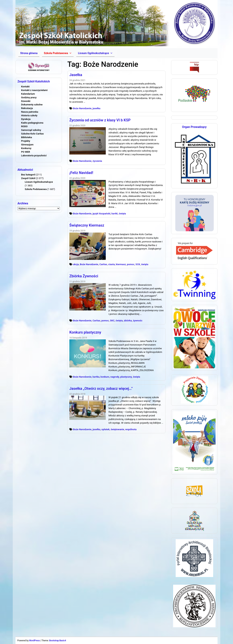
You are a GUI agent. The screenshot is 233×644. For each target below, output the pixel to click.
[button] (58, 53)
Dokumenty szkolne (32, 105)
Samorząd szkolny (31, 130)
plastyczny (126, 377)
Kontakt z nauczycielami (34, 90)
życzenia (97, 161)
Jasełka (76, 75)
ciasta (111, 264)
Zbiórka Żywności (84, 276)
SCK (138, 264)
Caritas (103, 264)
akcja (76, 264)
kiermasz (121, 264)
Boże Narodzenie (82, 108)
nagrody (115, 377)
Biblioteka (27, 137)
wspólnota (131, 429)
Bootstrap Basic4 (58, 641)
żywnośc (138, 321)
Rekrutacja (27, 108)
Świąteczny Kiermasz (87, 225)
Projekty (26, 141)
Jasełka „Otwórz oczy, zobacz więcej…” (101, 389)
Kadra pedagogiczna (32, 123)
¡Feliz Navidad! (81, 173)
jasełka (96, 108)
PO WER (26, 152)
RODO (24, 126)
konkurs (105, 377)
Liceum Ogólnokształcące (39, 182)
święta (122, 214)
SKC (112, 321)
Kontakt (25, 87)
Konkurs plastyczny (85, 332)
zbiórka (128, 321)
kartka (96, 377)
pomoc (131, 264)
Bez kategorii (28, 175)
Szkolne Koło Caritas (32, 134)
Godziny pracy (29, 97)
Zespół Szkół (28, 178)
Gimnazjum (27, 145)
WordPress (34, 641)
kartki (115, 214)
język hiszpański (101, 214)
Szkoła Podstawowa (36, 189)
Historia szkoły (29, 115)
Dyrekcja (26, 119)
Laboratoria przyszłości (34, 155)
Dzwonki (26, 101)
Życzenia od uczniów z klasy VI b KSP (100, 120)
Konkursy (26, 148)
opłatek (105, 429)
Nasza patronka (30, 112)
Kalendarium (28, 94)
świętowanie (117, 429)
